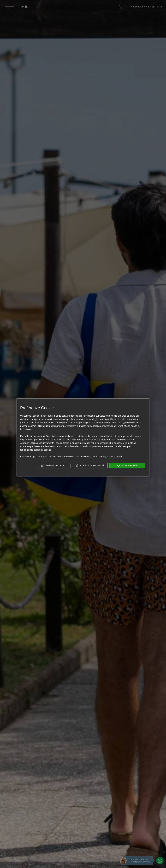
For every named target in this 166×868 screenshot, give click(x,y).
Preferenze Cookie (53, 466)
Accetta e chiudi (127, 466)
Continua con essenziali (90, 466)
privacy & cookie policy (110, 457)
